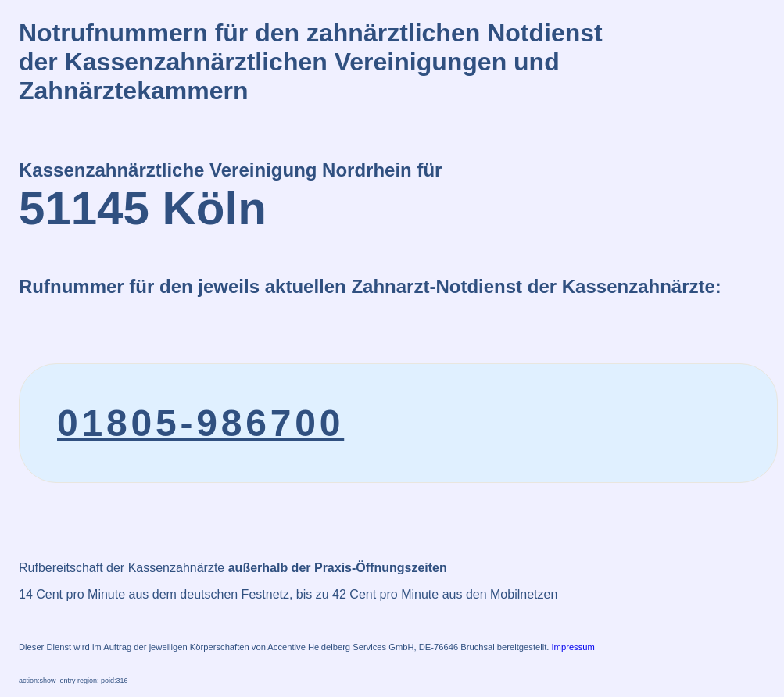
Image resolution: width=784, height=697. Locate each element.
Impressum (573, 647)
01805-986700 (200, 423)
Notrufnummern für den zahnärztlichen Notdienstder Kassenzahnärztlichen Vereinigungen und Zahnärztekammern (311, 62)
